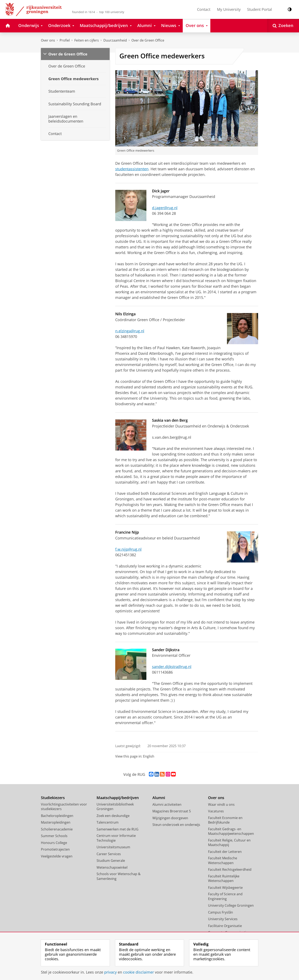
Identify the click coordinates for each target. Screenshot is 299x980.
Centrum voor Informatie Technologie (116, 838)
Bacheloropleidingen (57, 816)
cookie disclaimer (138, 972)
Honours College (54, 843)
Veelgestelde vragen (57, 856)
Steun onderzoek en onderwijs (176, 825)
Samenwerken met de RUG (118, 829)
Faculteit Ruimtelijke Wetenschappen (224, 879)
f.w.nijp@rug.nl (128, 549)
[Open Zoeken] (283, 26)
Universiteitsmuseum (113, 847)
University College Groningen (231, 905)
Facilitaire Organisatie (225, 926)
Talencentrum (108, 822)
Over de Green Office (148, 40)
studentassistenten (132, 169)
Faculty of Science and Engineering (225, 896)
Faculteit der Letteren (225, 852)
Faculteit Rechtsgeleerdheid (230, 869)
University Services (223, 919)
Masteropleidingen (56, 822)
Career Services (109, 854)
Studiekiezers (53, 798)
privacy (110, 972)
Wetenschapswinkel (112, 867)
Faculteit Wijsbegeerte (225, 888)
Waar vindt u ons (221, 804)
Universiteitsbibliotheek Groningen (115, 807)
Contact (204, 9)
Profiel (65, 40)
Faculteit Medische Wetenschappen (223, 860)
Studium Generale (111, 861)
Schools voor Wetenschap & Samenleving (119, 876)
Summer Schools (54, 836)
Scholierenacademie (57, 829)
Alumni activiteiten (167, 804)
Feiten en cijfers (87, 40)
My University (229, 9)
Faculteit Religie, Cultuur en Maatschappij (229, 843)
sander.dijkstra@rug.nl (172, 667)
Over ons (48, 40)
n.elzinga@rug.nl (130, 331)
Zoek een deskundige (113, 816)
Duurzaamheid (115, 40)
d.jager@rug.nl (165, 208)
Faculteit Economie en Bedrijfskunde (225, 820)
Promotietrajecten (55, 849)
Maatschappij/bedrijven (118, 798)
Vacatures (216, 811)
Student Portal (260, 9)
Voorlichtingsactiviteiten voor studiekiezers (64, 807)
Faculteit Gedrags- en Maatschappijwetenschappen (231, 831)
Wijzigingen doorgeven (170, 818)
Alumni (159, 798)
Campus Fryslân (221, 912)
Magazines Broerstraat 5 (172, 811)
